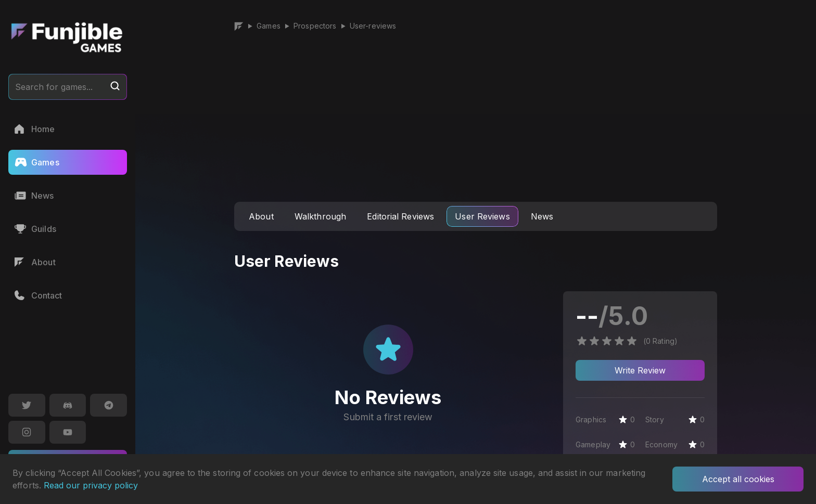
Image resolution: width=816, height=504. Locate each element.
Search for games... (68, 86)
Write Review (640, 370)
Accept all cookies (738, 479)
